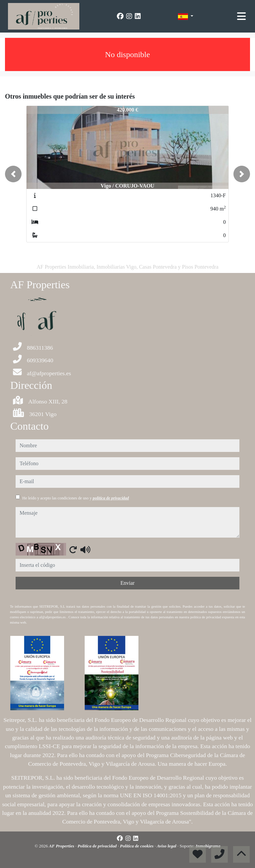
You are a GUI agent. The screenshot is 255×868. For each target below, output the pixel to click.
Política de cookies (137, 846)
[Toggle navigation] (241, 16)
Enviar (128, 583)
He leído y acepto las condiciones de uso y (76, 498)
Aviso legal (167, 846)
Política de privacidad (98, 846)
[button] (13, 174)
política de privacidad (111, 498)
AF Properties (62, 846)
